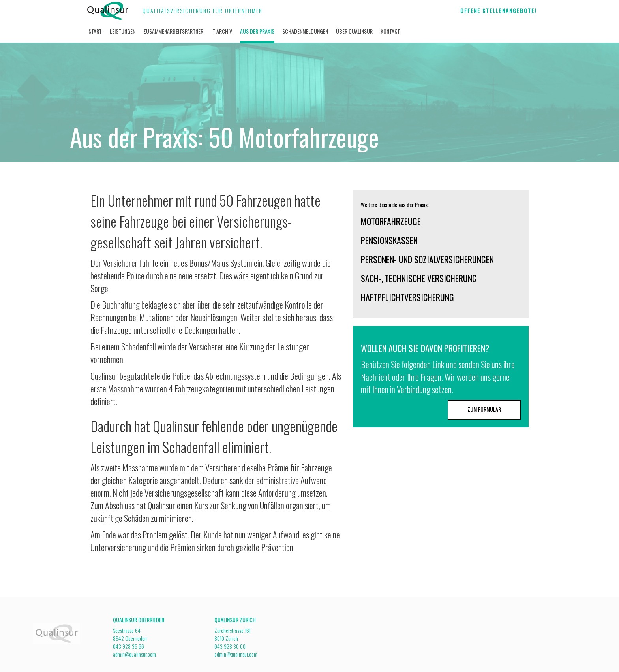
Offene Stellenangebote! (498, 10)
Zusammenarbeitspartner (173, 31)
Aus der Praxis (257, 31)
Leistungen (123, 31)
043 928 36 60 (230, 646)
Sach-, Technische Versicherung (419, 278)
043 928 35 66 (128, 646)
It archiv (222, 31)
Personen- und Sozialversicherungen (427, 259)
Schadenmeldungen (305, 31)
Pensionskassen (389, 240)
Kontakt (390, 31)
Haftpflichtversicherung (407, 297)
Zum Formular (484, 409)
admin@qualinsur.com (134, 654)
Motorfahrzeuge (391, 221)
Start (95, 31)
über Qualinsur (354, 31)
